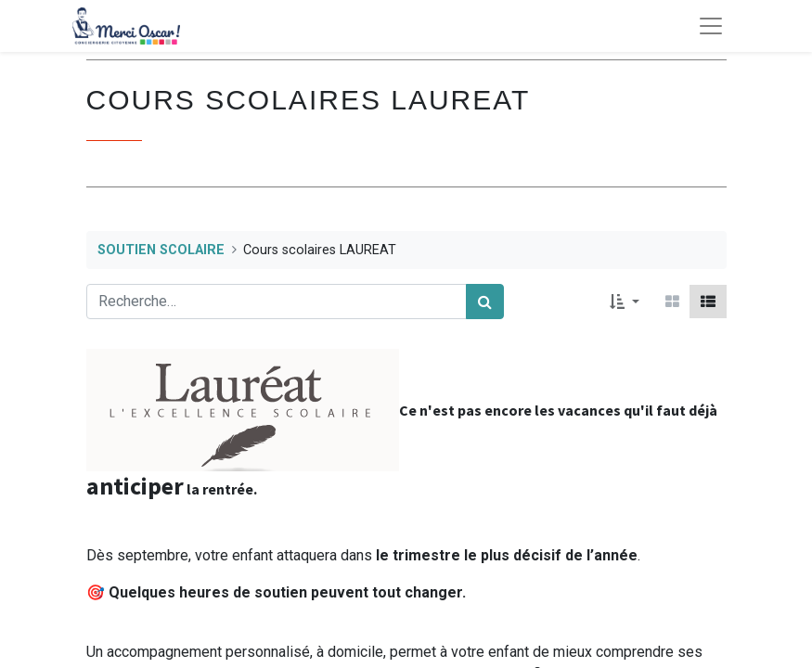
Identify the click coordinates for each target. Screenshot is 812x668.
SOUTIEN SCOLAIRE (161, 250)
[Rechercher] (485, 302)
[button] (624, 302)
